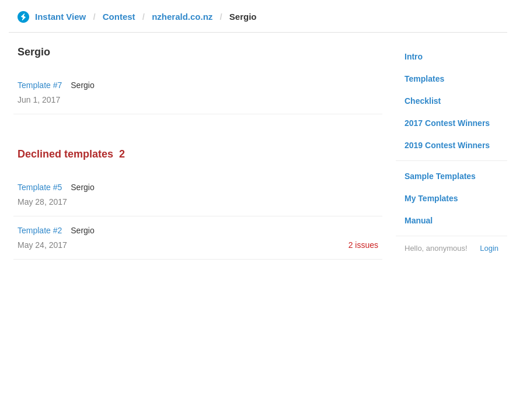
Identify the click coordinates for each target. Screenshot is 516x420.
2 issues (363, 245)
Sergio (82, 85)
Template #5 (40, 187)
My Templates (431, 198)
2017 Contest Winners (447, 123)
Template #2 (40, 230)
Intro (414, 57)
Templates (424, 79)
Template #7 (40, 85)
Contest (119, 17)
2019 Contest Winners (447, 145)
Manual (419, 220)
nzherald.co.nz (182, 17)
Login (489, 248)
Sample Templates (440, 176)
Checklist (423, 101)
